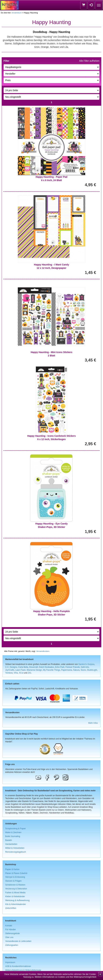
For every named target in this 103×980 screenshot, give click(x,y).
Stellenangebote (12, 933)
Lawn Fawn (21, 670)
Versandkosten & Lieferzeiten (18, 941)
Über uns (9, 937)
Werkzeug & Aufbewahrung (17, 900)
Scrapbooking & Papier (16, 829)
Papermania (67, 670)
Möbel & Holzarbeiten (15, 848)
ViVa (16, 673)
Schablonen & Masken (15, 885)
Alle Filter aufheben (89, 61)
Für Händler (11, 930)
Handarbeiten (11, 844)
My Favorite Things (52, 670)
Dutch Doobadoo (47, 667)
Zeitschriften (11, 908)
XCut (21, 673)
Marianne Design (34, 670)
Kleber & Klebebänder (15, 896)
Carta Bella (23, 667)
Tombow (9, 673)
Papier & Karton (12, 869)
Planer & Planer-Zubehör (16, 873)
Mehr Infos (93, 723)
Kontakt (9, 926)
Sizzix (83, 670)
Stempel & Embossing (15, 877)
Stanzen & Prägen (13, 881)
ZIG (30, 673)
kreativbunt (17, 13)
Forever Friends (73, 667)
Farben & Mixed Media (15, 893)
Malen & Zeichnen (13, 832)
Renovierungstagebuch (16, 852)
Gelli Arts (85, 667)
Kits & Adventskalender (16, 904)
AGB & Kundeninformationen (18, 966)
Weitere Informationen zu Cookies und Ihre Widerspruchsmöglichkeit (65, 977)
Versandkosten (43, 651)
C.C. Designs (11, 667)
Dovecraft (34, 667)
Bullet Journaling (13, 836)
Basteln (9, 840)
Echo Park (60, 667)
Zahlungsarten (12, 945)
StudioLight (92, 670)
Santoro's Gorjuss (86, 664)
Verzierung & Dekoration (16, 889)
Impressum (10, 962)
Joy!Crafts (10, 670)
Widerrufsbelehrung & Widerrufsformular (23, 970)
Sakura (76, 670)
